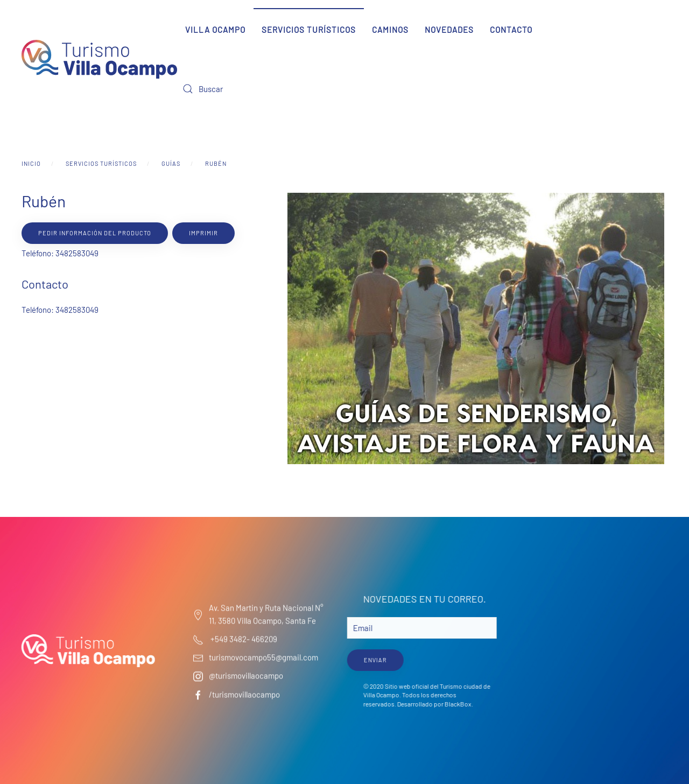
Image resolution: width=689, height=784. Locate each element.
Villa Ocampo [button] (215, 30)
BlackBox (456, 704)
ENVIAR (374, 659)
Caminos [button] (390, 30)
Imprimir (203, 233)
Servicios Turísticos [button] (309, 30)
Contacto (511, 30)
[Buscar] (242, 89)
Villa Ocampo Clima (600, 633)
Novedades (449, 30)
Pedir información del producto (95, 233)
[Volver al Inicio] (99, 59)
